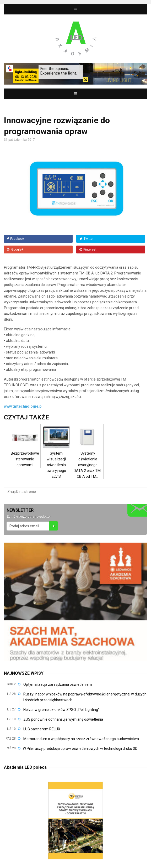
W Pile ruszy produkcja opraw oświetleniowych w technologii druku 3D (80, 749)
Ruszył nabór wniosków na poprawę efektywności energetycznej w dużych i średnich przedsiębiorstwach (85, 697)
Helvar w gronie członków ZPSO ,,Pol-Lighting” (61, 710)
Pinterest (88, 250)
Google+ (15, 250)
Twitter (87, 239)
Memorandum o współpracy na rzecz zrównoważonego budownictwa (81, 739)
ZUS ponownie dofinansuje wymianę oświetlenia (63, 719)
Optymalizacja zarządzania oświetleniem (58, 684)
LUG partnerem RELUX (42, 729)
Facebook (16, 239)
